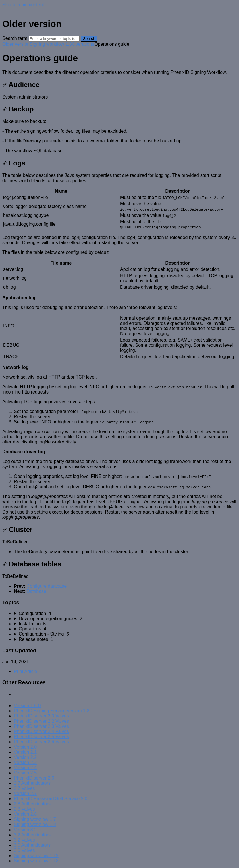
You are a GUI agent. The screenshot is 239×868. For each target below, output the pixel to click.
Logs (14, 163)
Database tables (32, 564)
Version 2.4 (25, 768)
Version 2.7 (25, 793)
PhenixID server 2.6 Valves (41, 742)
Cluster (17, 530)
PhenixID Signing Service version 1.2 (52, 711)
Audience (21, 85)
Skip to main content (23, 5)
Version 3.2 (25, 830)
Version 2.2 (25, 757)
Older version (16, 44)
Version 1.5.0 (27, 706)
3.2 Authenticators (32, 835)
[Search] (54, 39)
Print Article (25, 671)
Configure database (47, 586)
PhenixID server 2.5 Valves (41, 737)
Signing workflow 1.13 (36, 861)
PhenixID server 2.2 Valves (41, 721)
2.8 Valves (24, 809)
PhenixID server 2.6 (34, 778)
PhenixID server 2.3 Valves (41, 726)
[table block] (119, 209)
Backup (18, 109)
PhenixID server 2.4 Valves (41, 731)
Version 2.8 (25, 814)
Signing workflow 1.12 (36, 856)
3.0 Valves (24, 850)
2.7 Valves (24, 788)
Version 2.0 (25, 747)
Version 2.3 (25, 762)
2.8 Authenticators (32, 804)
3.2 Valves (24, 840)
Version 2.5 (25, 773)
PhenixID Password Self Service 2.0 (51, 799)
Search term (15, 38)
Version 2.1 (25, 752)
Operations (83, 44)
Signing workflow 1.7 (35, 819)
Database (36, 591)
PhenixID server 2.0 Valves (41, 716)
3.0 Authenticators (32, 845)
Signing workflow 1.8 (51, 44)
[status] (119, 72)
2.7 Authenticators (32, 783)
